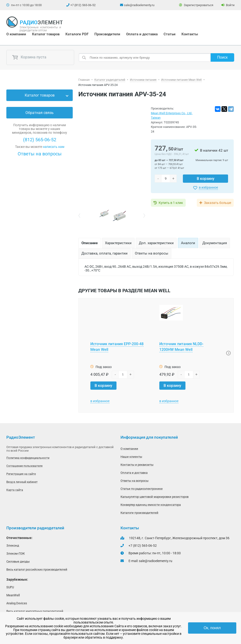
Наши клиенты (131, 457)
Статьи (170, 34)
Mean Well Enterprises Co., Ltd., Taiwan (172, 115)
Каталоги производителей (139, 513)
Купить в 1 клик (171, 203)
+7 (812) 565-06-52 (83, 5)
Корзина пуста (29, 57)
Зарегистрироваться (196, 5)
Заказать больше (218, 203)
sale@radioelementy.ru (139, 5)
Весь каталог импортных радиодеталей (35, 611)
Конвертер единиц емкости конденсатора (151, 505)
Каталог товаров (46, 34)
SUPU (10, 587)
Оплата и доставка (142, 34)
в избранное (208, 187)
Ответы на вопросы (40, 154)
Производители (107, 34)
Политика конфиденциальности (28, 458)
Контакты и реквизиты (137, 465)
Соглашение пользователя (24, 466)
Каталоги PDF (77, 34)
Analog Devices (17, 603)
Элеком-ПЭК (16, 553)
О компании (16, 34)
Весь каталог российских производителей (37, 569)
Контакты (190, 34)
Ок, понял (212, 628)
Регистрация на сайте (21, 474)
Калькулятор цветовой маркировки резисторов (155, 497)
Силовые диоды (18, 561)
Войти (228, 5)
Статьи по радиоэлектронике (142, 489)
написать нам (54, 147)
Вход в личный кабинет (22, 482)
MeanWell (13, 595)
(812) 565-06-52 (40, 140)
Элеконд (13, 545)
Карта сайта (15, 490)
